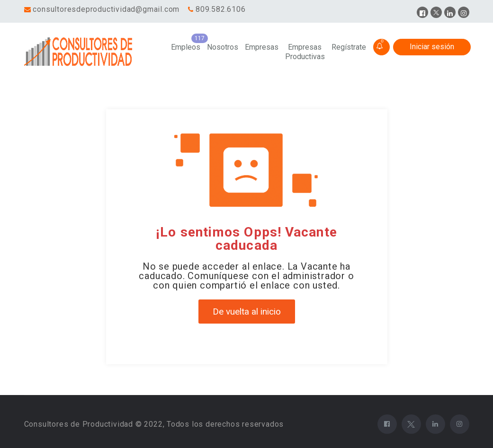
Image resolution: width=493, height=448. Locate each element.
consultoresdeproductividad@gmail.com (106, 9)
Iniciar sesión (432, 47)
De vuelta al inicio (247, 312)
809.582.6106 (221, 9)
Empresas (262, 47)
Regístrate (349, 47)
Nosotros (223, 47)
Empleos (186, 47)
